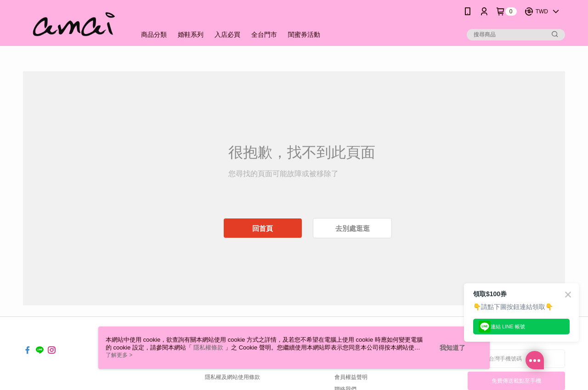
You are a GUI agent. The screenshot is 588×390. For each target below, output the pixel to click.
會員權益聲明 (351, 377)
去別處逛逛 (353, 228)
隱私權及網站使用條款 (232, 377)
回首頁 (263, 228)
